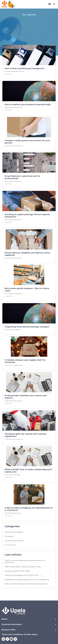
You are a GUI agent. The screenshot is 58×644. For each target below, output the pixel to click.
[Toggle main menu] (54, 4)
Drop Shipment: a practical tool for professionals (22, 177)
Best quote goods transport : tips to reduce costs (27, 290)
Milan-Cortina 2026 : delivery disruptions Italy (23, 567)
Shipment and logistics (14, 532)
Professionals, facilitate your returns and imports (26, 397)
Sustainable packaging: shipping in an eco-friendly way (27, 580)
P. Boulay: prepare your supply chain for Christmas (25, 361)
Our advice (9, 536)
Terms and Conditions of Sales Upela (19, 634)
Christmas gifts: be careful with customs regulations (26, 435)
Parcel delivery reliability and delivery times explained (27, 254)
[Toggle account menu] (50, 4)
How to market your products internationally (28, 105)
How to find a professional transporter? (25, 68)
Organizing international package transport (27, 327)
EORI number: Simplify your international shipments (26, 584)
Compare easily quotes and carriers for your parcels (27, 142)
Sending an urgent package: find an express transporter (27, 216)
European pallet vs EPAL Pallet (17, 571)
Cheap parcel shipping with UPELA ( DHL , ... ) (23, 575)
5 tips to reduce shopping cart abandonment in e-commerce (29, 509)
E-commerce (10, 545)
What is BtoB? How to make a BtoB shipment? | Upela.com (29, 471)
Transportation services (14, 541)
